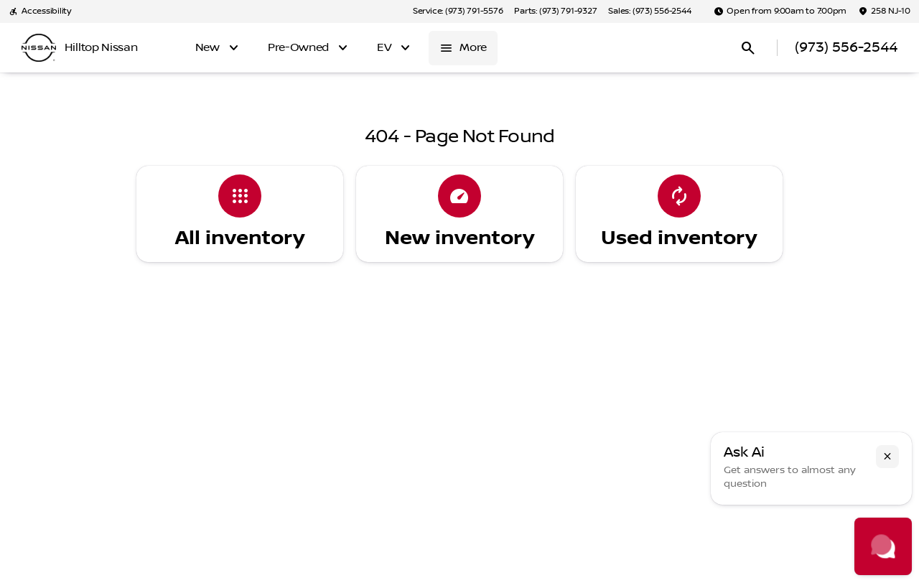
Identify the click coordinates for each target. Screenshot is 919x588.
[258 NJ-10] (884, 11)
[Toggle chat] (883, 546)
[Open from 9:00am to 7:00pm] (780, 11)
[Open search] (748, 48)
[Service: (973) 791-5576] (458, 11)
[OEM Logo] (39, 48)
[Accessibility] (40, 11)
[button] (887, 457)
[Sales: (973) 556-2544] (649, 11)
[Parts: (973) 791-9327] (555, 11)
